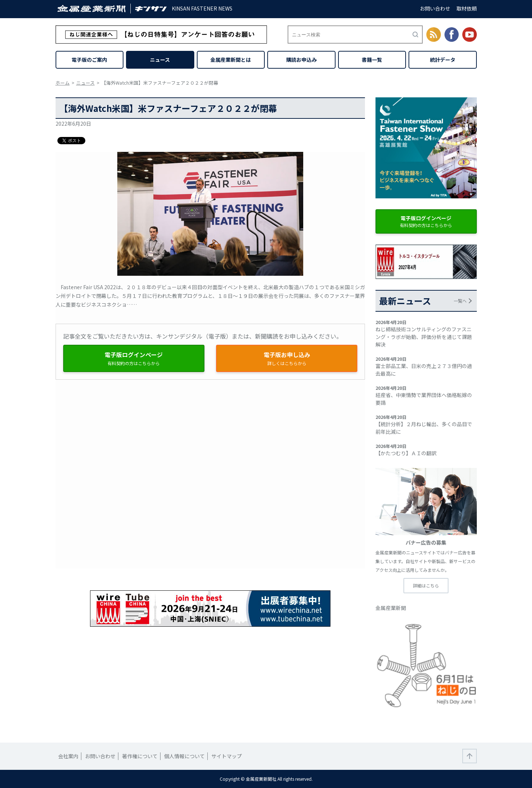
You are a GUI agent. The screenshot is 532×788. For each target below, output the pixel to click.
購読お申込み (301, 60)
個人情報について (184, 756)
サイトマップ (227, 756)
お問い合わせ (435, 8)
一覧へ (460, 301)
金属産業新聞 (391, 608)
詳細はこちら (426, 585)
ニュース (160, 60)
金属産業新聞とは (231, 60)
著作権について (140, 756)
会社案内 (68, 756)
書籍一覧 (372, 60)
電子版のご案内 (89, 60)
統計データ (443, 60)
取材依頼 (467, 8)
